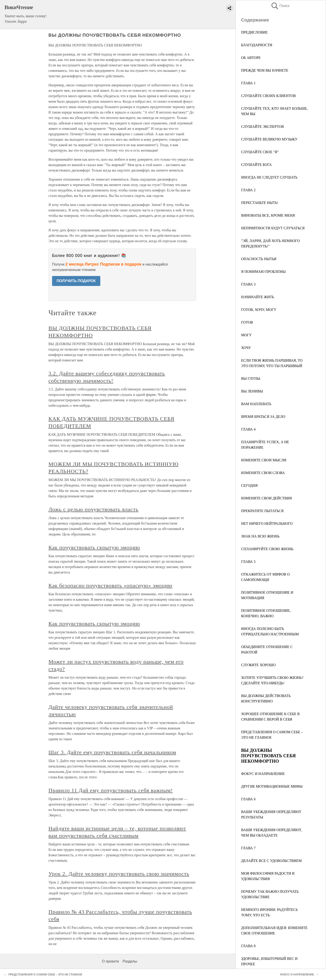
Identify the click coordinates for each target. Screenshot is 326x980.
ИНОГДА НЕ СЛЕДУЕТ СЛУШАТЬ (269, 177)
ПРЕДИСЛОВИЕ (254, 32)
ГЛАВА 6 (248, 799)
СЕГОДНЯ (249, 485)
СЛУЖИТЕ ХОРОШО (258, 665)
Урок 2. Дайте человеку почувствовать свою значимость (119, 874)
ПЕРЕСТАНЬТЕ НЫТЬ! (260, 203)
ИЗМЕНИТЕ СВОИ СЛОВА (263, 473)
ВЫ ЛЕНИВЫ (252, 391)
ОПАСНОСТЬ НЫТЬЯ (259, 259)
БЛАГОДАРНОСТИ (257, 45)
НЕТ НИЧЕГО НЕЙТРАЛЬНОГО (267, 524)
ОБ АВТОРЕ (251, 58)
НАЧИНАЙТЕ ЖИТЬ (258, 297)
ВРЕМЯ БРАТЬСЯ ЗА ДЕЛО (263, 417)
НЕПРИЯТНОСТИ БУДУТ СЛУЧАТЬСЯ (273, 228)
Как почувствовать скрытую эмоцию (94, 547)
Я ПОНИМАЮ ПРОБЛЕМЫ (263, 272)
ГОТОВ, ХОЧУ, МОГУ (259, 310)
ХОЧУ (246, 348)
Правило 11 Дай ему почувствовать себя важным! (111, 790)
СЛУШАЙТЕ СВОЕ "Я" (260, 152)
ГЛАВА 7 (248, 848)
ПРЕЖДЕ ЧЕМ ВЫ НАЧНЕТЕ (265, 70)
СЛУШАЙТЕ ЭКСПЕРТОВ (262, 127)
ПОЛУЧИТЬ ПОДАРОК (76, 281)
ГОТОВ (247, 322)
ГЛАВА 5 (248, 562)
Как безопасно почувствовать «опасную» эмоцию (110, 586)
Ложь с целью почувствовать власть (93, 509)
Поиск (280, 6)
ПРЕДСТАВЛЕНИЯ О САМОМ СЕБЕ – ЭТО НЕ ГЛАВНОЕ (45, 975)
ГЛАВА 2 (248, 190)
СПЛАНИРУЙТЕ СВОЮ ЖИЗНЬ (267, 549)
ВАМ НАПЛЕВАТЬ (256, 404)
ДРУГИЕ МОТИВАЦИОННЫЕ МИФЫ (272, 786)
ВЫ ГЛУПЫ (251, 379)
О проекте (110, 961)
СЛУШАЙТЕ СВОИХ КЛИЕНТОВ (268, 96)
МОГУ (246, 335)
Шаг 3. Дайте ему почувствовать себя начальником (112, 752)
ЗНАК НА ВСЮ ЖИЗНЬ (260, 536)
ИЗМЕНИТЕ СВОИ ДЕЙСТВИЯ (266, 498)
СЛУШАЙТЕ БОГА (256, 165)
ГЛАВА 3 (248, 284)
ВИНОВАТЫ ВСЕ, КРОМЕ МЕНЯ (268, 215)
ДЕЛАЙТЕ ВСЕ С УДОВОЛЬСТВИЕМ (271, 861)
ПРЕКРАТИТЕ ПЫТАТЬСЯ (262, 511)
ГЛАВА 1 (248, 83)
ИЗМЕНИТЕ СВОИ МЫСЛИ (264, 460)
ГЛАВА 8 (248, 946)
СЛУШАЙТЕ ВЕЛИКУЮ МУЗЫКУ (269, 139)
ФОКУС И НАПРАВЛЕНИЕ (263, 774)
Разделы (130, 961)
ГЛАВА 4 (248, 429)
